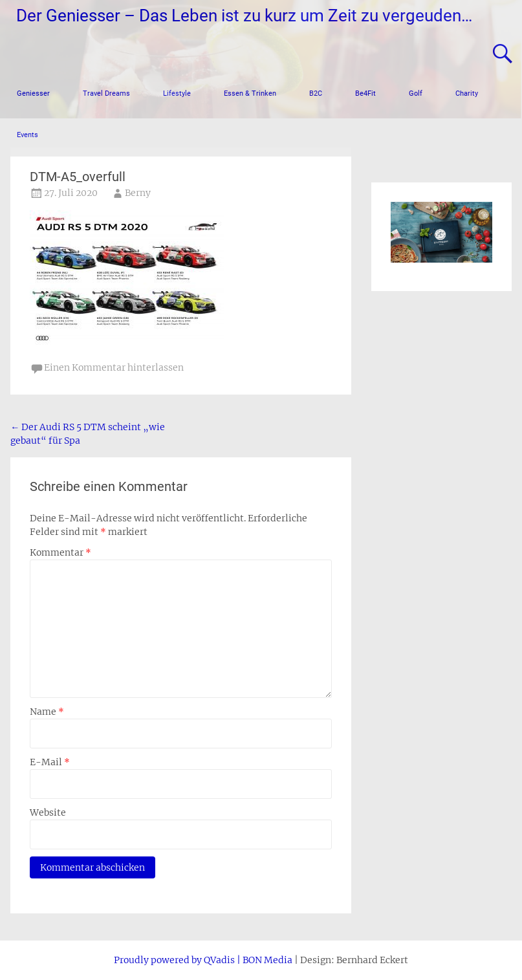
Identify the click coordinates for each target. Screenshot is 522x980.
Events (27, 135)
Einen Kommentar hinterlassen (114, 367)
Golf (416, 93)
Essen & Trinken (250, 93)
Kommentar (60, 552)
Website (48, 812)
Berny (138, 193)
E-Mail (50, 762)
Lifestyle (177, 93)
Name (47, 712)
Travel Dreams (106, 93)
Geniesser (33, 93)
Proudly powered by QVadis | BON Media (203, 960)
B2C (316, 93)
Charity (467, 93)
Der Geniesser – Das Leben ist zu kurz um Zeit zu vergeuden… (244, 16)
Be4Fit (365, 93)
